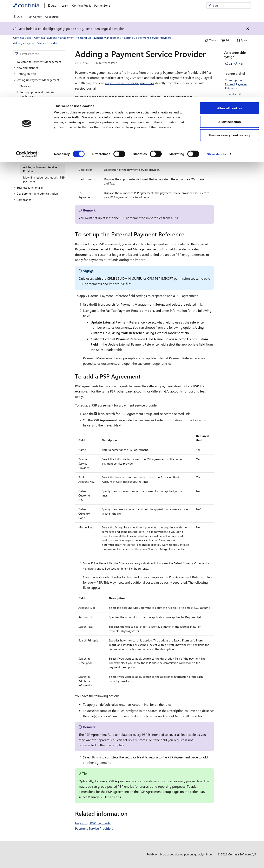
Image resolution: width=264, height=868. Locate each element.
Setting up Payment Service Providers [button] (35, 153)
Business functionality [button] (28, 188)
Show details (216, 57)
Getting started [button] (25, 74)
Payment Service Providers (94, 828)
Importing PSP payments (93, 823)
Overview (26, 86)
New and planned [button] (26, 68)
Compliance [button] (22, 200)
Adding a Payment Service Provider (40, 169)
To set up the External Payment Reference (236, 84)
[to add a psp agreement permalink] (143, 376)
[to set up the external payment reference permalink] (187, 234)
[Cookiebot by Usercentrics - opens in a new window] (27, 57)
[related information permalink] (130, 813)
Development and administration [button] (36, 193)
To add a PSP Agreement (233, 96)
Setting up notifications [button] (33, 114)
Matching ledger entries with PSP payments (44, 179)
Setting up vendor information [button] (37, 108)
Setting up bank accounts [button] (34, 102)
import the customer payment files (130, 83)
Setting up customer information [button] (39, 121)
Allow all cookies (230, 11)
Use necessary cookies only (230, 38)
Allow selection (229, 24)
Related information (237, 104)
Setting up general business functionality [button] (36, 94)
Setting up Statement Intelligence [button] (39, 139)
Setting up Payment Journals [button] (36, 127)
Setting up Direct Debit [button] (33, 133)
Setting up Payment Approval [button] (37, 145)
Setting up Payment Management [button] (36, 80)
